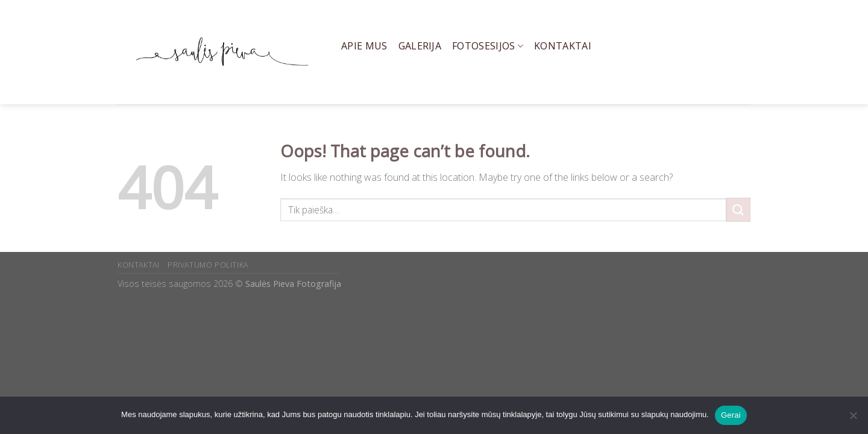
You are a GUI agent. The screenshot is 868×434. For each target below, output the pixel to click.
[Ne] (853, 419)
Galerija (420, 46)
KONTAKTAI (139, 265)
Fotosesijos (488, 46)
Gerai (731, 415)
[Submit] (738, 209)
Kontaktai (563, 46)
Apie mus (364, 46)
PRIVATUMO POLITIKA (208, 265)
